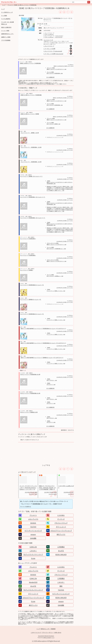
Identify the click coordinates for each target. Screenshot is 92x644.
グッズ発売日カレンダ (7, 12)
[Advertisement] (46, 453)
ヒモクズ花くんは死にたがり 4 (67, 487)
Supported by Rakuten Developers (46, 636)
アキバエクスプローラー (9, 2)
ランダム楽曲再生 (6, 19)
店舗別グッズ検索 (6, 37)
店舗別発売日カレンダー (7, 34)
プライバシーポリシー (48, 633)
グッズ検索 (4, 16)
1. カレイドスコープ (49, 46)
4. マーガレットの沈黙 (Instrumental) (53, 54)
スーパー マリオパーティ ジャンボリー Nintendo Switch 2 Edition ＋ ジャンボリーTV (28, 488)
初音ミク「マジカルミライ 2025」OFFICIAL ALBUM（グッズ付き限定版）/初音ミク (47, 488)
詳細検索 (53, 629)
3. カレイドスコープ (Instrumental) (53, 51)
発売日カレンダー (45, 629)
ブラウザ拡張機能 (6, 40)
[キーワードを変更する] (26, 507)
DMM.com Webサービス (49, 638)
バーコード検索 (5, 31)
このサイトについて (36, 633)
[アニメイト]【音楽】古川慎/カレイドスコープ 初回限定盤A (22, 5)
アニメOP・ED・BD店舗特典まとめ (7, 23)
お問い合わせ (58, 633)
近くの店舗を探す (51, 77)
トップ (4, 5)
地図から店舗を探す (6, 27)
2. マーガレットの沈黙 (49, 49)
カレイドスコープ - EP (48, 40)
